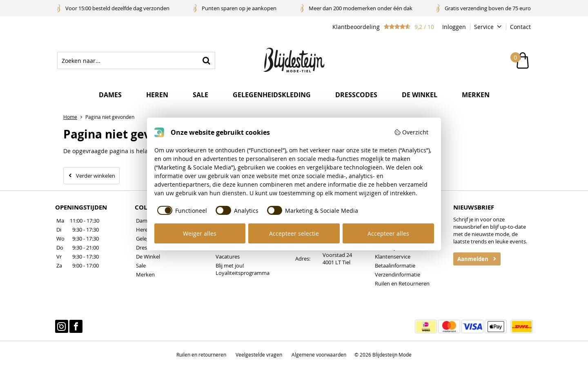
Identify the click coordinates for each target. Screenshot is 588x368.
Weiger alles (200, 233)
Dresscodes (356, 95)
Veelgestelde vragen (259, 355)
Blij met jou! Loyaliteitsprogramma (243, 269)
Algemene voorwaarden (319, 355)
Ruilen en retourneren (201, 355)
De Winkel (148, 256)
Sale (200, 95)
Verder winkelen (96, 176)
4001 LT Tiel (336, 262)
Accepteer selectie (294, 233)
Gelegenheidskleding (272, 95)
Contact (520, 27)
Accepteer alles (388, 233)
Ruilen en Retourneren (402, 283)
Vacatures (228, 256)
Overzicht (411, 132)
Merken (476, 95)
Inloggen (454, 27)
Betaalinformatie (395, 265)
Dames (110, 95)
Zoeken (207, 60)
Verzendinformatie (398, 274)
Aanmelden (473, 259)
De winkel (420, 95)
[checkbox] (181, 210)
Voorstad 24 (337, 255)
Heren (157, 95)
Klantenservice (393, 256)
